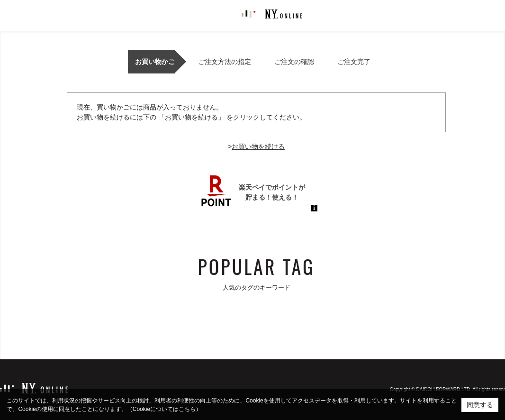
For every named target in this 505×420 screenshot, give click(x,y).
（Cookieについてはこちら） (164, 409)
